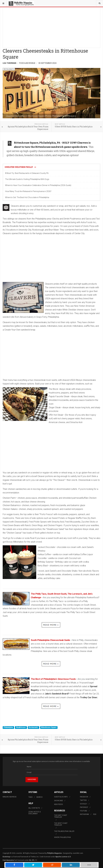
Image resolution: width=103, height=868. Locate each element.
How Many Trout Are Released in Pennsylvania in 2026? (28, 191)
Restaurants (34, 727)
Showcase (59, 801)
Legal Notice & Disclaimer (34, 813)
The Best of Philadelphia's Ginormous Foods (53, 679)
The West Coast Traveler (61, 824)
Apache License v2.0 (63, 857)
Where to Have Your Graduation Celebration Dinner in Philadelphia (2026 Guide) (38, 185)
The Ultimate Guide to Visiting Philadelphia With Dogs (27, 179)
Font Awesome (8, 860)
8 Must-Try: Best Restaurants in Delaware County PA (27, 173)
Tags (30, 797)
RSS (95, 814)
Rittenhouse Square (49, 727)
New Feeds (58, 804)
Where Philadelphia (62, 837)
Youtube (84, 811)
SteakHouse (21, 727)
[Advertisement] (51, 27)
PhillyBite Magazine (54, 853)
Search (39, 797)
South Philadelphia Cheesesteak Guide (50, 640)
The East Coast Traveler (61, 816)
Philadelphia (8, 727)
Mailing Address (10, 797)
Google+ (84, 804)
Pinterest (84, 807)
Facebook (84, 797)
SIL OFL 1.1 (33, 860)
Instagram (84, 814)
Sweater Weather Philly (20, 167)
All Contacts (34, 808)
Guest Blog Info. (61, 797)
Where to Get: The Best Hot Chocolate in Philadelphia (27, 197)
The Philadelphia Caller (64, 831)
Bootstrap (6, 857)
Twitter (83, 800)
